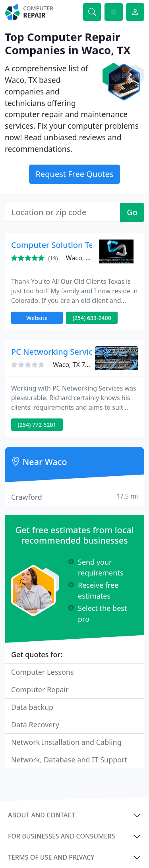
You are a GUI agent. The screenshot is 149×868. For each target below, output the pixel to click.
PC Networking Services (56, 352)
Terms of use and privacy (51, 857)
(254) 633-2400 (92, 318)
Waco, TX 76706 (89, 258)
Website (37, 318)
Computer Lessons (43, 672)
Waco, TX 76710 (76, 365)
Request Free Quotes (75, 174)
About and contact (42, 815)
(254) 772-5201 (37, 425)
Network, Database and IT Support (69, 760)
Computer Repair (40, 689)
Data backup (32, 707)
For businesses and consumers (61, 836)
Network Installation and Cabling (66, 742)
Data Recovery (35, 725)
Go (132, 212)
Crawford (74, 497)
